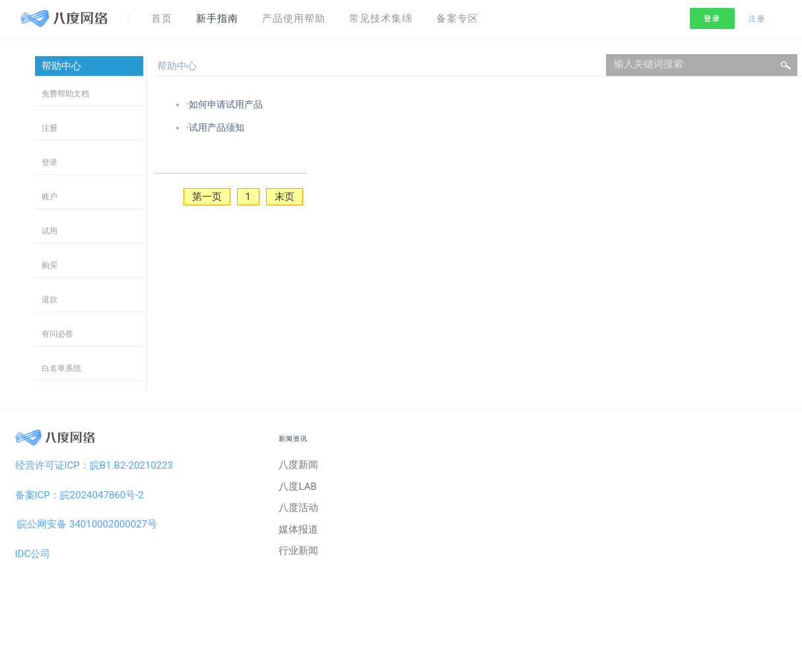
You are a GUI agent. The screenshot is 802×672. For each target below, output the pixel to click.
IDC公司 (33, 554)
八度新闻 (298, 465)
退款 (50, 300)
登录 (712, 19)
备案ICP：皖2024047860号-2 (80, 495)
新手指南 (217, 18)
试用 (50, 231)
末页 (284, 197)
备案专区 (457, 18)
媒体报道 (298, 529)
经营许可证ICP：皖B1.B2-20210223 (94, 465)
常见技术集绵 (381, 18)
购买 (50, 265)
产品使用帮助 (294, 18)
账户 (50, 197)
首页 (162, 18)
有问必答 (57, 334)
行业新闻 (298, 551)
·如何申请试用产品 (224, 104)
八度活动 (298, 508)
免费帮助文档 (65, 94)
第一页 (207, 197)
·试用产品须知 (215, 127)
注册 (757, 19)
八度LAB (297, 487)
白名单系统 (61, 368)
